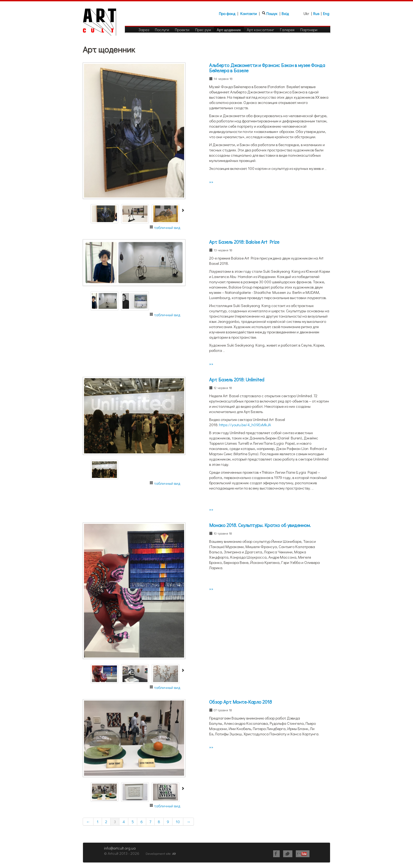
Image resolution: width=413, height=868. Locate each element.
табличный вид (167, 227)
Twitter (288, 854)
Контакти (249, 13)
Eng (326, 13)
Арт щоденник (229, 30)
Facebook (276, 854)
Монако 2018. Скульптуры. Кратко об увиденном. (260, 525)
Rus (316, 13)
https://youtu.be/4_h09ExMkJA (245, 425)
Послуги (162, 30)
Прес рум (203, 30)
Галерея (287, 30)
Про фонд (227, 13)
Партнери (309, 30)
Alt (174, 853)
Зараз (144, 30)
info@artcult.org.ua (120, 848)
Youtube (303, 854)
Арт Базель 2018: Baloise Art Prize (244, 242)
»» (211, 182)
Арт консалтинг (260, 30)
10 (178, 822)
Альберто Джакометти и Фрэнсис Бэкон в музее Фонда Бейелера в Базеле (267, 68)
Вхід (285, 13)
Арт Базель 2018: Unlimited (237, 380)
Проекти (182, 30)
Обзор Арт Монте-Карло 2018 (240, 702)
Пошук (272, 13)
